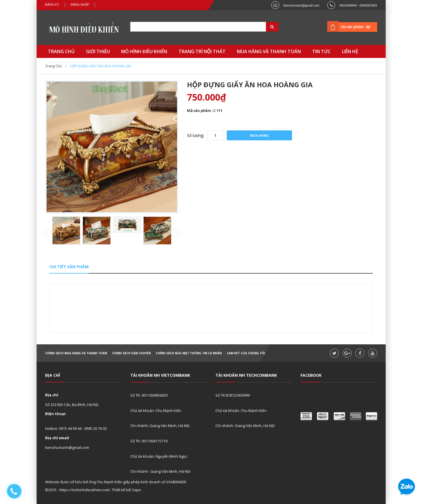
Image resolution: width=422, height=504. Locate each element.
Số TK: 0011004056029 (149, 395)
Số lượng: (196, 135)
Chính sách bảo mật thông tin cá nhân (189, 353)
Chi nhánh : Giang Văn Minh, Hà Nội (160, 471)
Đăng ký (52, 5)
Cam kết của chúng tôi (246, 353)
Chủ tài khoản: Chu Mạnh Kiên (241, 411)
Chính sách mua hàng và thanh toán (76, 353)
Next (176, 233)
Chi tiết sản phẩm (69, 267)
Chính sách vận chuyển (131, 353)
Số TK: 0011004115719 (149, 441)
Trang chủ (53, 66)
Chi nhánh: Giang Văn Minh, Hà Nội (160, 426)
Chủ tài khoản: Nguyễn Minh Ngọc (159, 456)
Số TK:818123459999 (233, 395)
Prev (48, 233)
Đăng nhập (80, 5)
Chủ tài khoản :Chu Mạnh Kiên (156, 411)
